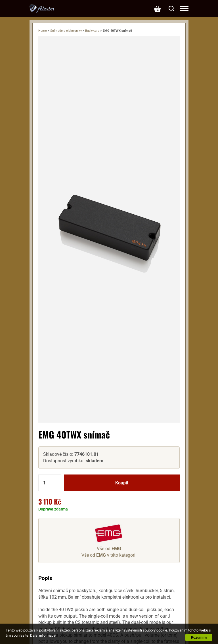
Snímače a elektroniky (66, 31)
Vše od (109, 549)
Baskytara (92, 31)
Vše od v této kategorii (109, 555)
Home (43, 31)
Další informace (43, 635)
